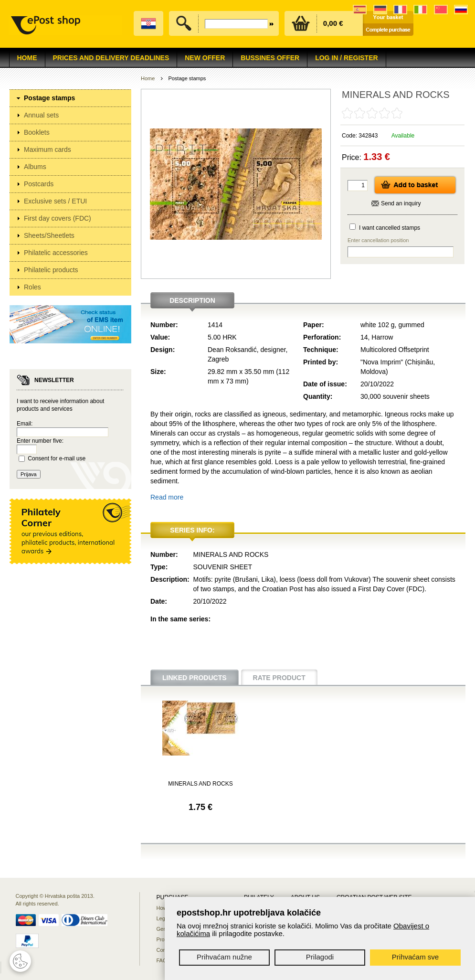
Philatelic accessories (56, 253)
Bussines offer (270, 58)
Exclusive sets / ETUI (55, 201)
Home (27, 58)
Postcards (39, 184)
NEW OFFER (205, 58)
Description (192, 300)
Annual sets (41, 115)
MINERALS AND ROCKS (200, 784)
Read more (167, 497)
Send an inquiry (401, 203)
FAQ (162, 960)
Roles (32, 287)
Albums (35, 167)
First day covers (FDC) (58, 218)
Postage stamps (49, 98)
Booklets (37, 132)
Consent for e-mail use (57, 458)
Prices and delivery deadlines (111, 58)
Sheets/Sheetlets (49, 235)
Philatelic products (51, 270)
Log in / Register (346, 58)
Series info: (192, 530)
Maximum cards (47, 149)
